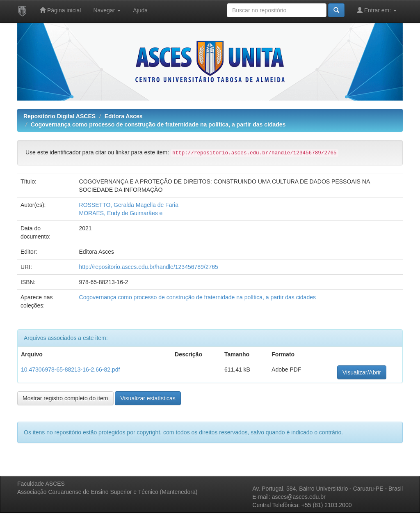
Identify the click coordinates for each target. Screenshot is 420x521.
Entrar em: (377, 10)
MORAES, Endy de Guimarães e (121, 213)
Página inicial (60, 10)
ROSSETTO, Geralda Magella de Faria (129, 205)
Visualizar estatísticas (148, 398)
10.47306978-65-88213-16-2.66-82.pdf (70, 370)
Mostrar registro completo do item (65, 398)
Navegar (107, 10)
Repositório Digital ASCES (59, 116)
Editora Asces (124, 116)
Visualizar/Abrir (362, 372)
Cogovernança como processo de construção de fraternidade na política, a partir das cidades (158, 124)
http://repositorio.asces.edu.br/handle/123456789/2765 (149, 267)
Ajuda (140, 10)
